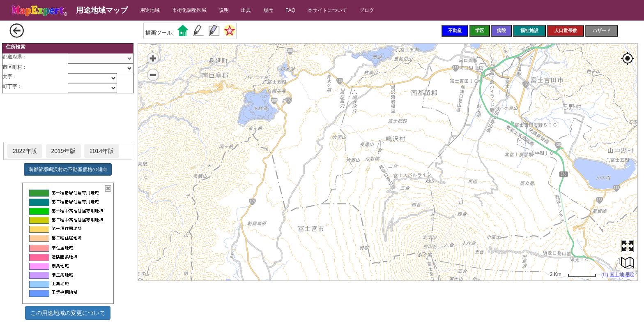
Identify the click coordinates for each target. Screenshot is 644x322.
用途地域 (150, 10)
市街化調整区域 (189, 10)
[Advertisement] (68, 118)
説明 (224, 10)
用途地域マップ (102, 10)
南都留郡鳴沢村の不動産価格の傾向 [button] (68, 169)
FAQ (290, 10)
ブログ (367, 10)
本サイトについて (327, 10)
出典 (246, 10)
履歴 (268, 10)
